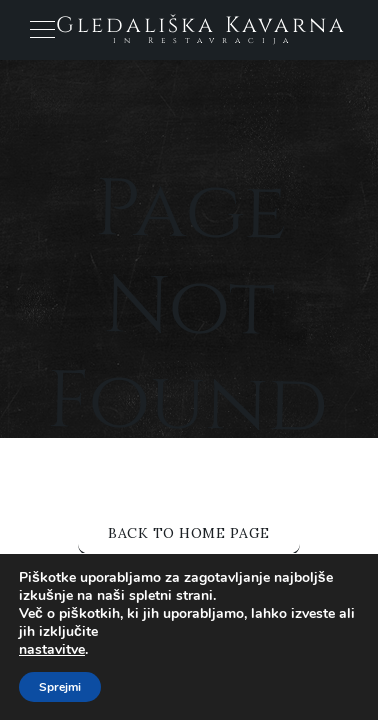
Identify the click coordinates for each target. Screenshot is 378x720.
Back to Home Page (189, 533)
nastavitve (52, 650)
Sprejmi (60, 687)
